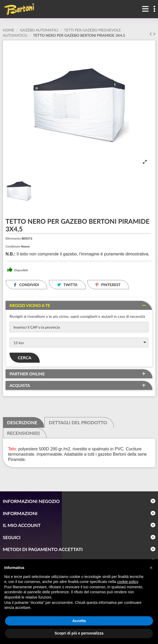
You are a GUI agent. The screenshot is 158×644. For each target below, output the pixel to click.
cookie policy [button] (127, 582)
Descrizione (22, 423)
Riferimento (13, 238)
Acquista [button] (20, 385)
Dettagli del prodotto (78, 423)
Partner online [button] (27, 374)
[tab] (79, 305)
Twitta (67, 285)
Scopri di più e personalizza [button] (79, 633)
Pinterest (108, 285)
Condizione (13, 246)
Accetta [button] (79, 621)
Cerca (25, 358)
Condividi (26, 285)
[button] (151, 568)
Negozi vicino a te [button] (30, 305)
